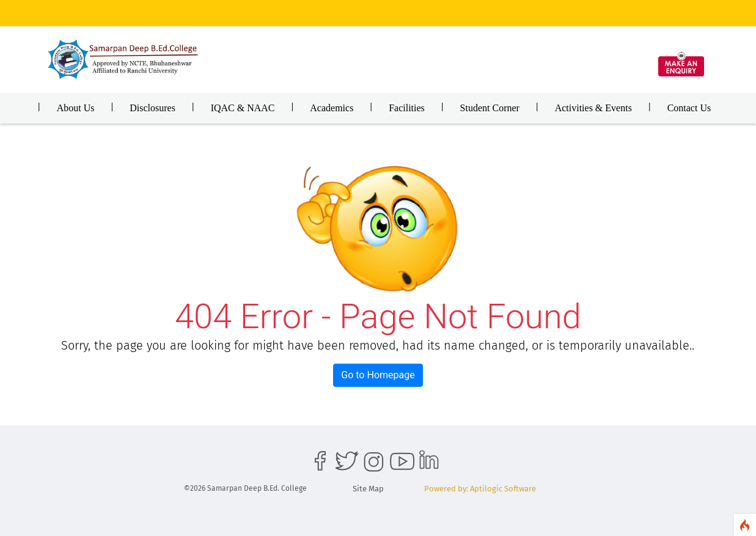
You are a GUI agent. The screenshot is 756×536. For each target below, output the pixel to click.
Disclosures (152, 108)
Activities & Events (593, 108)
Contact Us (689, 108)
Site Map (368, 489)
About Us (76, 108)
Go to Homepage (378, 375)
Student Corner (490, 108)
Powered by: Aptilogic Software (480, 489)
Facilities (407, 108)
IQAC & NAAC (243, 108)
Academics (332, 108)
